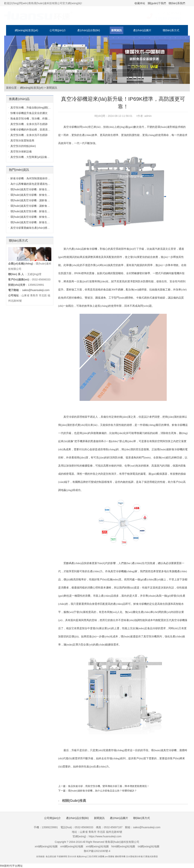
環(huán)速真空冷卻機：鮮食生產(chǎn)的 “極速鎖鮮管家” (45, 222)
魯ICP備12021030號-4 (97, 851)
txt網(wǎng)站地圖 (149, 846)
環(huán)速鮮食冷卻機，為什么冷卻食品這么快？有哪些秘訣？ (102, 791)
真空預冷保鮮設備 (21, 151)
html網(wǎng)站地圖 (123, 846)
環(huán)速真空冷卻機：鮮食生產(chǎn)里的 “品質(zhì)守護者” (47, 195)
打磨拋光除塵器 (151, 856)
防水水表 (72, 856)
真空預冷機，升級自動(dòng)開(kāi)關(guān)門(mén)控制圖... (46, 108)
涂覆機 (101, 856)
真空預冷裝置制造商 (22, 141)
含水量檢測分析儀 (134, 856)
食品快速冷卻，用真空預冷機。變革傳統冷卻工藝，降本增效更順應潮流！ (109, 786)
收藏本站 (140, 3)
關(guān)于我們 (157, 3)
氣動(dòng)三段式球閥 (87, 856)
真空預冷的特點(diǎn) (23, 146)
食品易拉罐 (51, 856)
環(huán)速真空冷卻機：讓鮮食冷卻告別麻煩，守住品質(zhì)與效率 (50, 206)
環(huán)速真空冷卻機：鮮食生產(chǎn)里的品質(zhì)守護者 (46, 189)
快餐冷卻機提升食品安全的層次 (29, 113)
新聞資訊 (117, 30)
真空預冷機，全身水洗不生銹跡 (29, 135)
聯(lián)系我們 (177, 3)
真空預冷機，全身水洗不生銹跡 (29, 124)
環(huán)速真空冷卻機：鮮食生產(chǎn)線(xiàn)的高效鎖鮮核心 (48, 217)
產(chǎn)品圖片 (142, 30)
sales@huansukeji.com (36, 290)
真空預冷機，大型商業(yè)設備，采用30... (35, 157)
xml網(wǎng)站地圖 (46, 846)
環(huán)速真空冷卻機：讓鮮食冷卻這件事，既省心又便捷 (45, 200)
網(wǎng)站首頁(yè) (26, 30)
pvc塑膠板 (110, 856)
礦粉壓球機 (120, 856)
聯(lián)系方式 (171, 30)
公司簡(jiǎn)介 (58, 30)
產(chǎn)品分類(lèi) (89, 30)
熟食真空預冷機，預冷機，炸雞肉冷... (33, 119)
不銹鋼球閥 (62, 856)
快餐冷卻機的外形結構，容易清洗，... (33, 130)
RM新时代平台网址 (11, 866)
